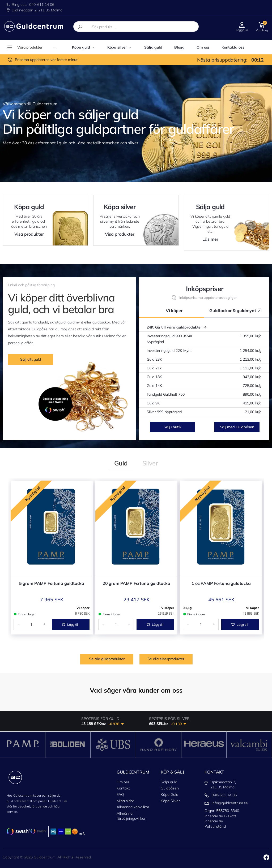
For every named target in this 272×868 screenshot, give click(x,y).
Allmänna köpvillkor (133, 807)
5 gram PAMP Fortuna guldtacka (52, 583)
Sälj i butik (172, 427)
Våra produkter (37, 47)
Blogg (179, 47)
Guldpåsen (170, 788)
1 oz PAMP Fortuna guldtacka (221, 583)
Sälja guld (153, 47)
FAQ (120, 794)
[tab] (121, 463)
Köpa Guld (169, 794)
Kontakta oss (233, 47)
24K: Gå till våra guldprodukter (177, 327)
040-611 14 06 (42, 5)
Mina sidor (125, 801)
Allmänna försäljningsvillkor (131, 816)
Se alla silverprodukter (166, 659)
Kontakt (123, 788)
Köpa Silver (170, 801)
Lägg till (70, 625)
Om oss (203, 47)
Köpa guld (81, 47)
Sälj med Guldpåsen (237, 427)
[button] (262, 26)
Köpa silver (117, 47)
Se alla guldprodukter (107, 659)
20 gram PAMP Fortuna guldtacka (136, 583)
